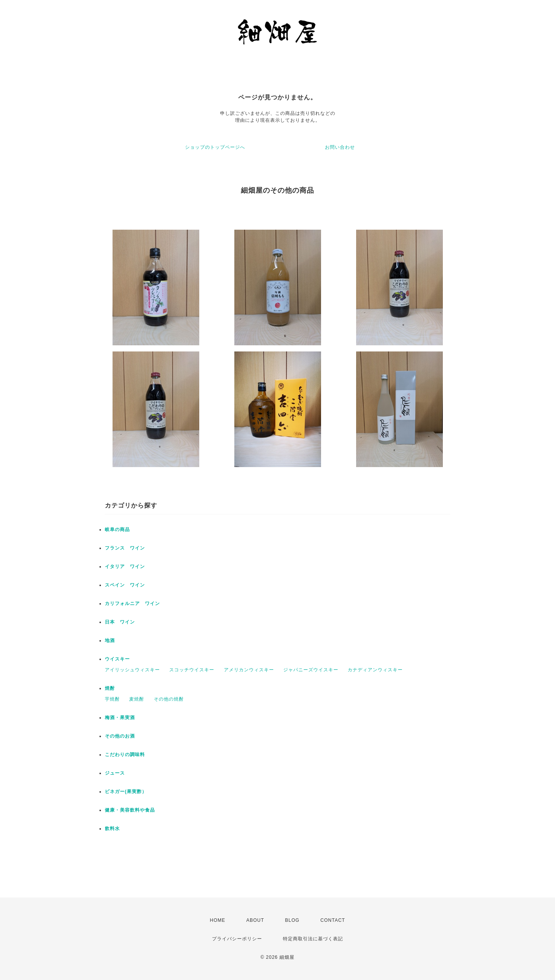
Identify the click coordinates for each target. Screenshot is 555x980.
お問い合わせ (340, 147)
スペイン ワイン (125, 585)
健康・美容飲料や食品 (130, 810)
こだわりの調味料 (125, 755)
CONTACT (333, 920)
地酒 (110, 640)
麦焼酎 (137, 699)
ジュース (115, 773)
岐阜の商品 (117, 530)
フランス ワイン (125, 548)
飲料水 (112, 829)
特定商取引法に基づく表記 (313, 939)
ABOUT (255, 920)
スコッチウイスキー (192, 670)
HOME (218, 920)
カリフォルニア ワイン (132, 603)
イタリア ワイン (125, 566)
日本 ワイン (120, 622)
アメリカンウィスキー (249, 670)
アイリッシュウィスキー (132, 670)
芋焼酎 (112, 699)
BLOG (292, 920)
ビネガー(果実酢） (126, 792)
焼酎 (110, 688)
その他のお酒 (120, 736)
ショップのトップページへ (215, 147)
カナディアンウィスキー (375, 670)
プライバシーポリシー (237, 939)
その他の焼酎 (169, 699)
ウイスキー (117, 659)
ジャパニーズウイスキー (311, 670)
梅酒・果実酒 (120, 718)
